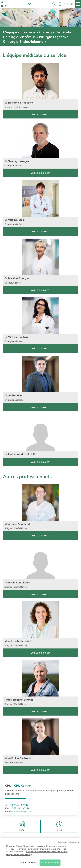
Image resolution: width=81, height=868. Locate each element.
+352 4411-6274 (20, 808)
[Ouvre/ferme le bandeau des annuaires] (60, 4)
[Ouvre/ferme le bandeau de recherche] (54, 4)
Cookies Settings (28, 863)
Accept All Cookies (50, 863)
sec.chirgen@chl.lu (22, 812)
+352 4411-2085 (20, 805)
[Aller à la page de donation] (66, 4)
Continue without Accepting (68, 843)
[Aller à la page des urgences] (72, 4)
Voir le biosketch (40, 114)
